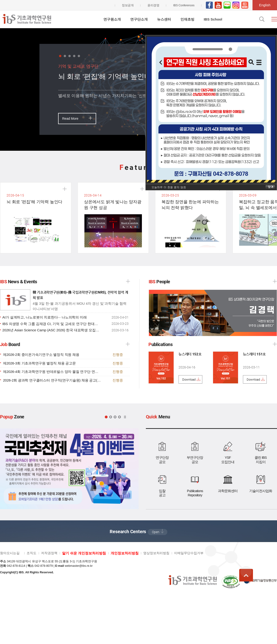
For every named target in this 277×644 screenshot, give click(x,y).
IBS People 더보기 (275, 281)
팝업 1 (106, 417)
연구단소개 (139, 19)
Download (189, 380)
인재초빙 (187, 19)
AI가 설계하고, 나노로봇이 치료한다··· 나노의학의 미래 (45, 317)
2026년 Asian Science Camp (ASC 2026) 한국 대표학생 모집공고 (51, 330)
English (265, 5)
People (159, 282)
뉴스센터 (164, 19)
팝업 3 (115, 417)
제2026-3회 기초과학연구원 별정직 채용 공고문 (39, 363)
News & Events (19, 282)
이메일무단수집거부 (189, 553)
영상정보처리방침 (156, 553)
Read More (70, 119)
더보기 (128, 344)
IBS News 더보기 (128, 281)
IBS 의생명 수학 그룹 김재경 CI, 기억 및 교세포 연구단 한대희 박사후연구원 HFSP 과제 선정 (51, 324)
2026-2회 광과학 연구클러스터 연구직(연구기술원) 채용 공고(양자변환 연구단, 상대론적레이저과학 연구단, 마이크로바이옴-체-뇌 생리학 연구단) (52, 380)
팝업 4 (119, 417)
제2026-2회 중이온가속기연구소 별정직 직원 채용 (41, 355)
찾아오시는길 (10, 553)
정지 (125, 417)
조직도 (32, 553)
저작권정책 (49, 553)
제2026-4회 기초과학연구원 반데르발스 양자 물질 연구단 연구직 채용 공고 (52, 372)
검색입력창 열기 (261, 19)
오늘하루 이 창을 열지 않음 (169, 187)
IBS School (213, 19)
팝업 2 (111, 417)
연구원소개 (112, 19)
